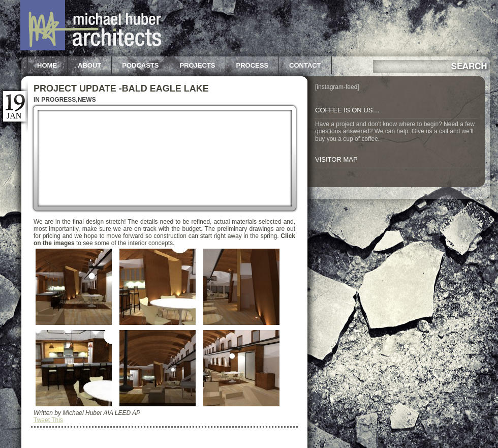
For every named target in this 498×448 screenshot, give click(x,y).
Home (47, 65)
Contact (305, 65)
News (87, 100)
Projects (197, 65)
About (89, 65)
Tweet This (48, 420)
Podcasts (140, 65)
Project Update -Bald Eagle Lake (121, 88)
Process (253, 65)
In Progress (55, 100)
